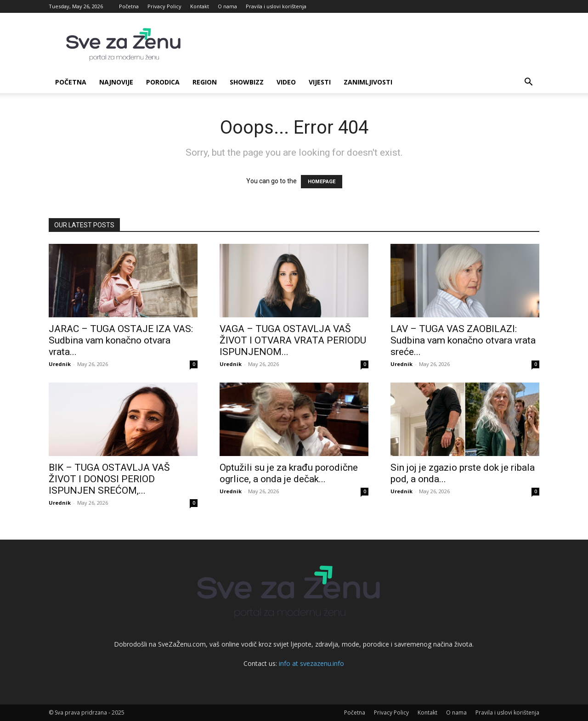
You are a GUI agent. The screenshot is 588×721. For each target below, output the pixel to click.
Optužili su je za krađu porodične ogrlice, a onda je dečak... (289, 473)
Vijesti (320, 82)
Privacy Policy (164, 6)
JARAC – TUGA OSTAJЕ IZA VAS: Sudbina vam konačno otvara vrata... (121, 340)
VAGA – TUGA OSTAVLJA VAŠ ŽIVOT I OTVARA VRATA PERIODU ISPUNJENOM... (293, 340)
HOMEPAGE (322, 182)
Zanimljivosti (368, 82)
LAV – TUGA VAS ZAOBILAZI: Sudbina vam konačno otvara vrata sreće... (463, 340)
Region (205, 82)
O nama (227, 6)
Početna (129, 6)
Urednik (60, 364)
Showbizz (247, 82)
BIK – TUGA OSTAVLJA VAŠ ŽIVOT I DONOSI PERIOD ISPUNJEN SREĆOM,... (109, 479)
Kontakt (200, 6)
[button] (528, 83)
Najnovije (116, 82)
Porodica (163, 82)
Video (286, 82)
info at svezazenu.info (311, 663)
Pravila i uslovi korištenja (276, 6)
